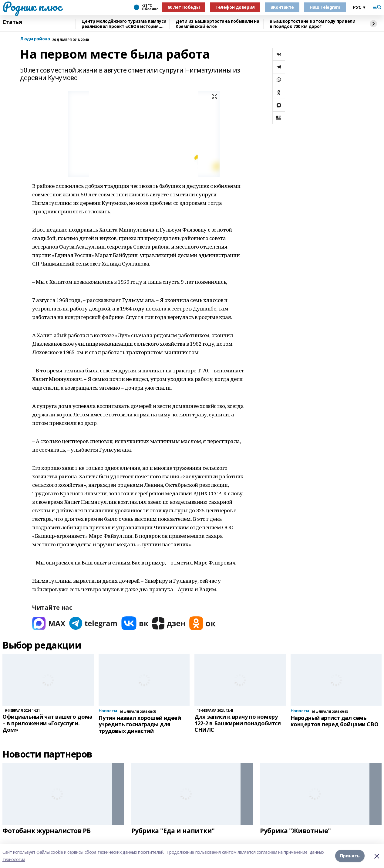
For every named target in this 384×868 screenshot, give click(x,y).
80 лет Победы (184, 7)
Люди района (35, 39)
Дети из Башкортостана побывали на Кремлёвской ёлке (217, 24)
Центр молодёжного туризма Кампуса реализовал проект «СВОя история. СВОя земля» (124, 24)
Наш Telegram (325, 7)
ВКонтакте (282, 7)
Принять (350, 856)
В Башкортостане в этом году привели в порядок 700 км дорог (312, 24)
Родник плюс (32, 6)
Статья (12, 22)
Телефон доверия (235, 7)
